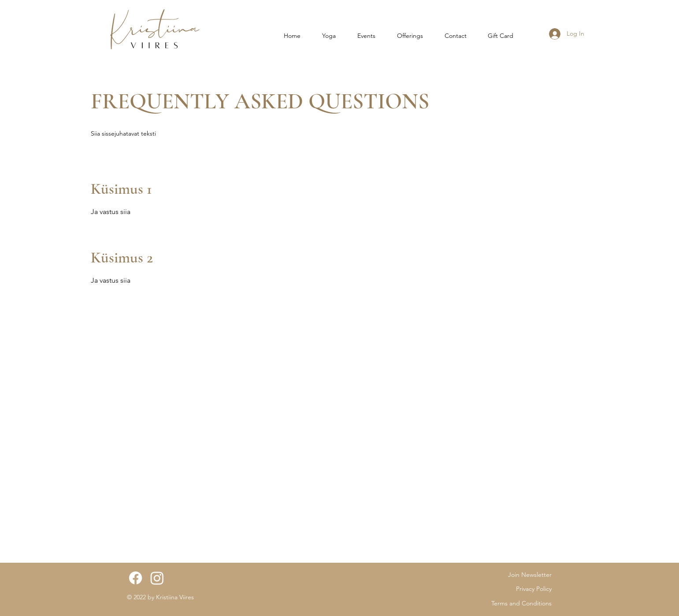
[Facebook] (135, 578)
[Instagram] (157, 578)
